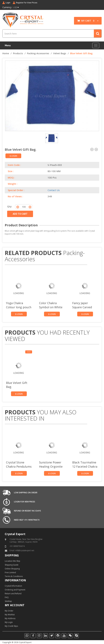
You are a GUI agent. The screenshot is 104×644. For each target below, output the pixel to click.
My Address (10, 618)
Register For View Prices (27, 3)
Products (18, 53)
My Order (9, 611)
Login (8, 3)
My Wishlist (10, 615)
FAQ (7, 597)
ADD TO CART (20, 214)
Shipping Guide (12, 565)
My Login (9, 622)
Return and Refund (13, 594)
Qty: (10, 206)
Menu (8, 45)
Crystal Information (13, 586)
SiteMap (8, 601)
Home (6, 53)
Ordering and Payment (15, 590)
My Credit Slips (11, 626)
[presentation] (92, 264)
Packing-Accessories (38, 53)
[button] (97, 21)
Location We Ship (12, 561)
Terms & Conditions (14, 576)
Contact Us (54, 190)
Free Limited (10, 572)
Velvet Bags (60, 53)
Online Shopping (12, 569)
